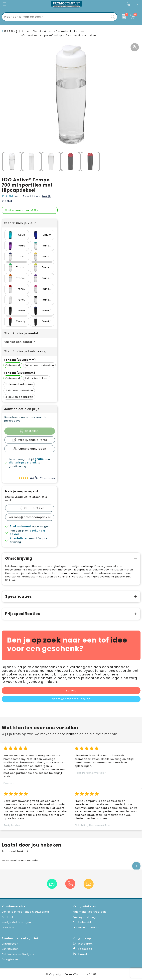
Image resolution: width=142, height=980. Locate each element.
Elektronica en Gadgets (18, 954)
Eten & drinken (43, 31)
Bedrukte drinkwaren (70, 31)
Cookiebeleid (82, 922)
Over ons (8, 927)
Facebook (82, 949)
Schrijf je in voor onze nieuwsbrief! (25, 912)
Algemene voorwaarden (89, 912)
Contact (8, 917)
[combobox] (56, 17)
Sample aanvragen (32, 449)
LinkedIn (81, 954)
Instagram (83, 944)
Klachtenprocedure (86, 927)
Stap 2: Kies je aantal (21, 333)
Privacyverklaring (84, 917)
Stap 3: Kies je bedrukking (25, 351)
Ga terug (11, 31)
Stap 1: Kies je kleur (20, 223)
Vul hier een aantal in (20, 342)
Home (25, 31)
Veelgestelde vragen (16, 922)
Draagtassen (11, 959)
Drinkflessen (10, 944)
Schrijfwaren (10, 949)
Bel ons (71, 691)
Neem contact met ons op (71, 699)
